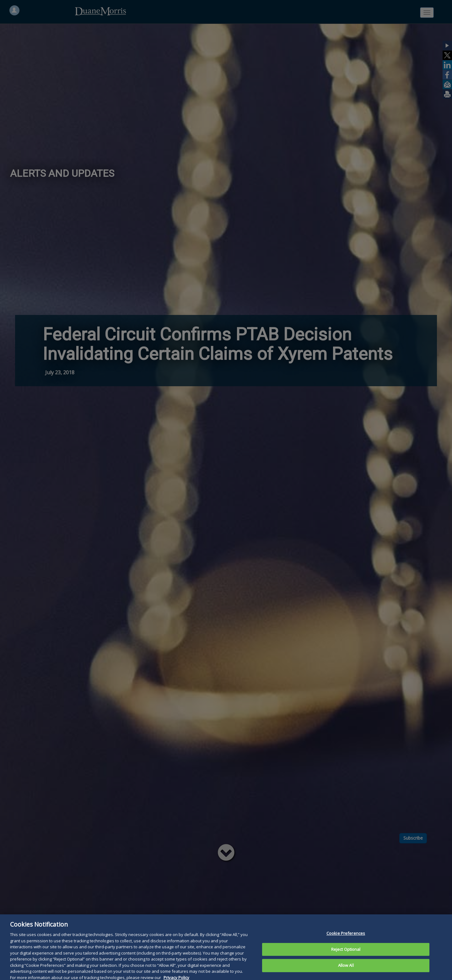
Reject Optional (346, 959)
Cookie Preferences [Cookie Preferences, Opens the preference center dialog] (346, 943)
